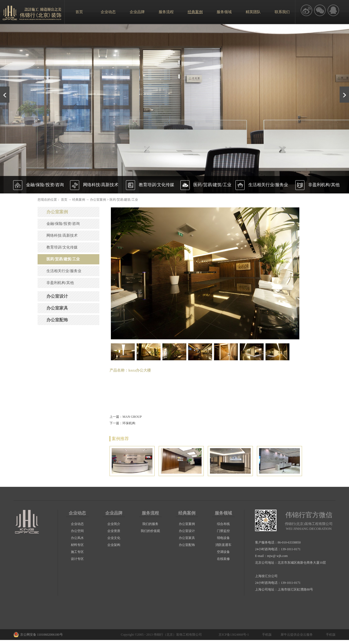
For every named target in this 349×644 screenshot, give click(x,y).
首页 (79, 12)
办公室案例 (98, 200)
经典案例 (79, 200)
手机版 (266, 635)
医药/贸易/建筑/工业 (124, 200)
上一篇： (126, 417)
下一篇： (122, 423)
